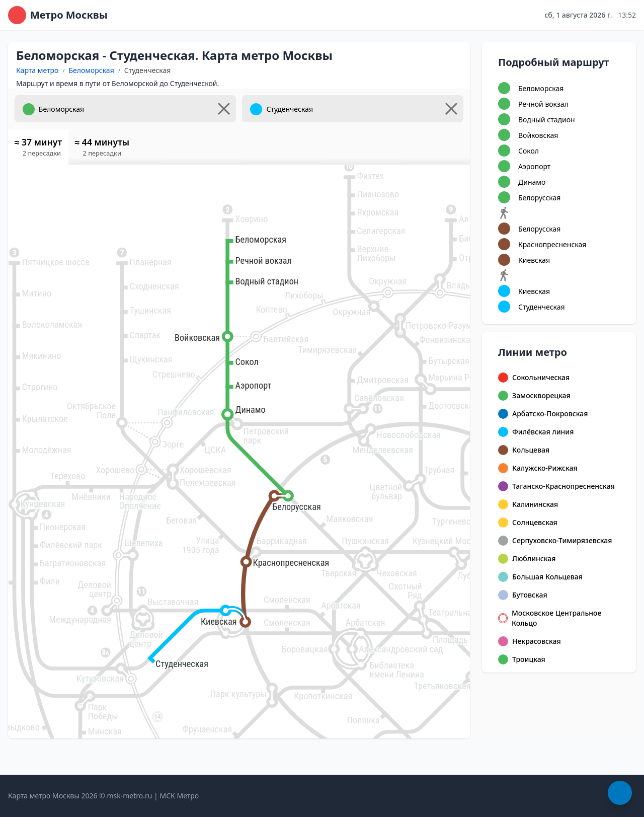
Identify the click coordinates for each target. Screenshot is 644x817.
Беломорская (91, 70)
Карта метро (37, 70)
